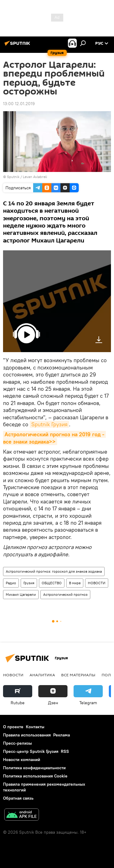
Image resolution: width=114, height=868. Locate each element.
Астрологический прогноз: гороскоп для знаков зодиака (54, 571)
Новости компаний (22, 760)
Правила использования (27, 735)
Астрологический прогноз (65, 594)
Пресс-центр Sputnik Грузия (31, 751)
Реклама (62, 735)
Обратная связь (18, 798)
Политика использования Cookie (35, 776)
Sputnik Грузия (49, 424)
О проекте (13, 727)
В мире (75, 583)
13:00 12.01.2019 (19, 104)
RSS (65, 751)
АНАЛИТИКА (42, 675)
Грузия (29, 583)
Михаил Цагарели (21, 594)
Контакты (35, 727)
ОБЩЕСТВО (52, 583)
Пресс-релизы (17, 743)
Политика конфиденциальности (34, 768)
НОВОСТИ (97, 583)
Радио (11, 583)
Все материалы (78, 675)
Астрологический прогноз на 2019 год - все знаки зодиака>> (54, 438)
